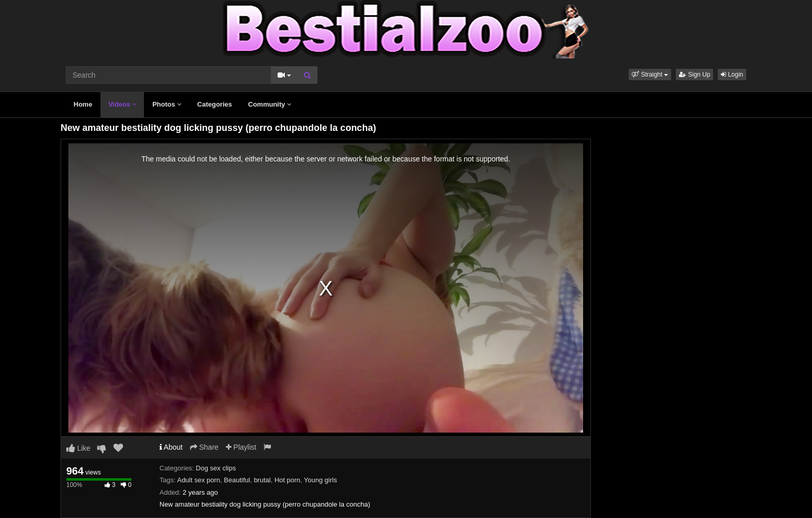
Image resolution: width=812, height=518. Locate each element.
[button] (650, 75)
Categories (215, 104)
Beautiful (237, 480)
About (171, 447)
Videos (122, 104)
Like (78, 448)
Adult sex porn (199, 480)
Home (83, 104)
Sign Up (694, 75)
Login (732, 75)
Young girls (321, 480)
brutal (262, 480)
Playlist (241, 447)
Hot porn (287, 480)
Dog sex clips (216, 468)
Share (204, 447)
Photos (167, 104)
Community (270, 104)
